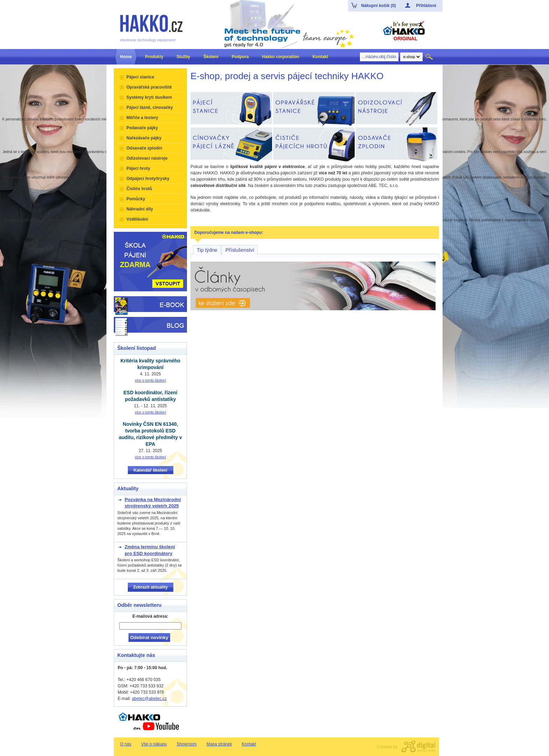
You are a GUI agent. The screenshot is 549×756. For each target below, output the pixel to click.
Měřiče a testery (142, 118)
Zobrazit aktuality (150, 587)
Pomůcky (136, 199)
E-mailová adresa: (150, 616)
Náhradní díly (140, 209)
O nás (126, 744)
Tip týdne (207, 250)
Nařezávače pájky (144, 138)
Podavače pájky (142, 128)
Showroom (186, 744)
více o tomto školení (150, 380)
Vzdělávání (137, 219)
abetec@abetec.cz (150, 699)
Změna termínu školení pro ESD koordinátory (150, 550)
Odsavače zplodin (144, 148)
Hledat (430, 57)
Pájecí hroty (138, 168)
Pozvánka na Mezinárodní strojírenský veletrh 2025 (153, 503)
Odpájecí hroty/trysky (148, 179)
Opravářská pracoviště (149, 87)
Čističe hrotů (139, 189)
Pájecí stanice (140, 77)
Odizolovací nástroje (147, 158)
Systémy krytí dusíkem (149, 97)
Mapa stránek (219, 744)
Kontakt (249, 744)
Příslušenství (240, 250)
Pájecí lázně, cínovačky (150, 107)
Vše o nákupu (154, 744)
